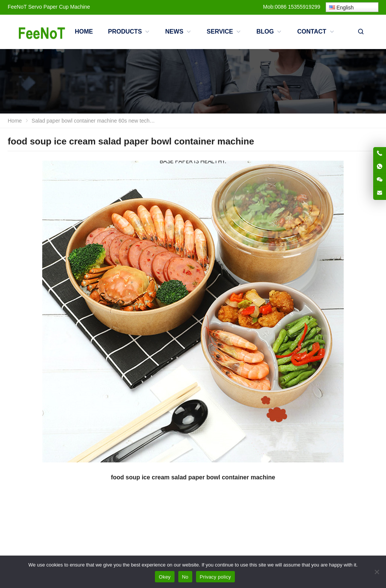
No (185, 577)
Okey (165, 577)
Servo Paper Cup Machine (59, 7)
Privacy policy (215, 577)
